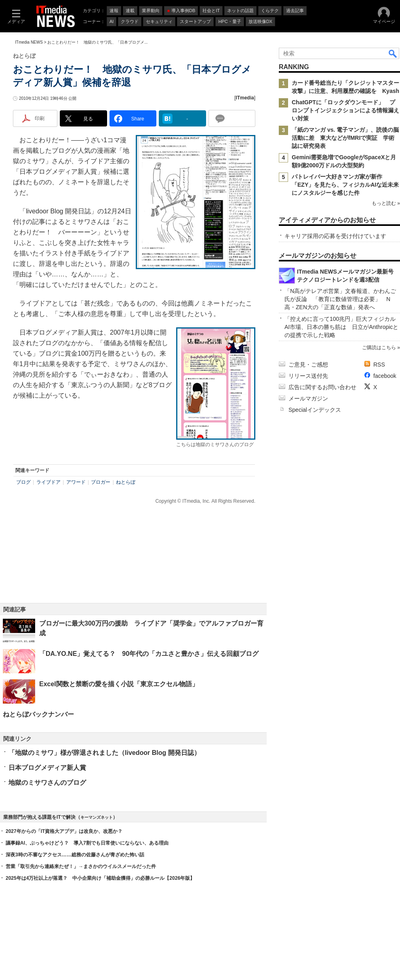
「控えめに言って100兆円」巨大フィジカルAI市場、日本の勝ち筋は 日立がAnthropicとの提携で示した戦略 (341, 327)
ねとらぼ (126, 482)
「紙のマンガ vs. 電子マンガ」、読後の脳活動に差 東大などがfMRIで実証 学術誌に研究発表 (345, 138)
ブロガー (101, 482)
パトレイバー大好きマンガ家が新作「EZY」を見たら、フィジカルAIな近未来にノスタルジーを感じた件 (345, 185)
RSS (379, 365)
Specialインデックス (315, 410)
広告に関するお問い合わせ (322, 387)
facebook (385, 376)
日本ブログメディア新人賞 (47, 768)
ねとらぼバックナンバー (38, 714)
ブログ (23, 482)
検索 (393, 53)
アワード (76, 482)
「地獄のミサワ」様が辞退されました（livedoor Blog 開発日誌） (104, 753)
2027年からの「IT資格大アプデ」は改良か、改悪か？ (64, 831)
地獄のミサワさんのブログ (47, 783)
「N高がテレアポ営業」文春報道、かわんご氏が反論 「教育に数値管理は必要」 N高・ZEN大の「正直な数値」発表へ (340, 299)
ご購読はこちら (379, 348)
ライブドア (48, 482)
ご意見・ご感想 (308, 365)
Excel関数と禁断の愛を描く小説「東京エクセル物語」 (119, 684)
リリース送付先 (308, 376)
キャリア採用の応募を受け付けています (335, 236)
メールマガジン (308, 398)
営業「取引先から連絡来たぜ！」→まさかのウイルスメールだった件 (81, 866)
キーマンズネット (97, 817)
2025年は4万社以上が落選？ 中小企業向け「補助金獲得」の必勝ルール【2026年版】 (100, 878)
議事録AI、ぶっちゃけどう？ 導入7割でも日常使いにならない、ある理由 (87, 843)
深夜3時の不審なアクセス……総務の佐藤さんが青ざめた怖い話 (75, 855)
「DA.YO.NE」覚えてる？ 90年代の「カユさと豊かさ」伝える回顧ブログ (149, 654)
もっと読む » (386, 203)
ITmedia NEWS (29, 42)
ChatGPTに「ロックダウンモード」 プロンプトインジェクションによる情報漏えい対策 (345, 110)
